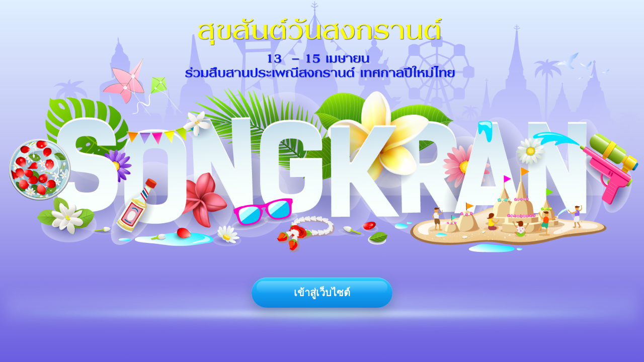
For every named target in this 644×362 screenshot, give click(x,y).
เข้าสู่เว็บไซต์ (322, 293)
